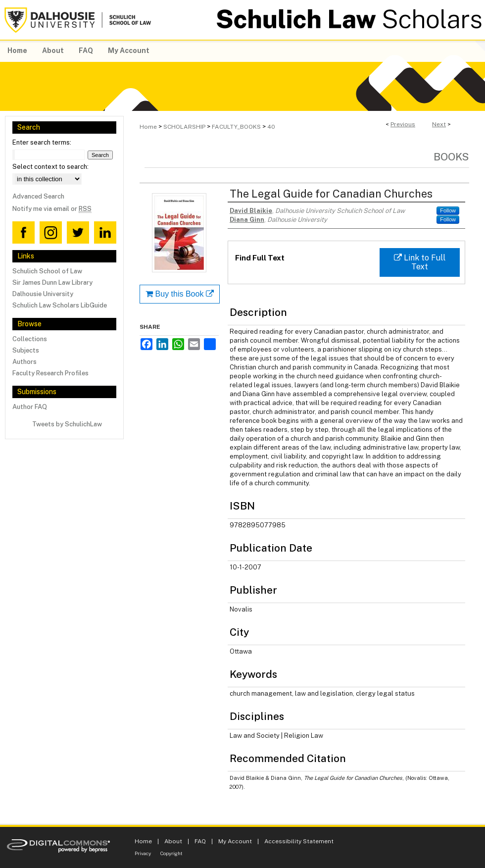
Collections (30, 339)
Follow (448, 210)
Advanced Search (38, 196)
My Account (235, 841)
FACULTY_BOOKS (236, 127)
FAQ (200, 841)
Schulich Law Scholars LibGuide (60, 305)
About (173, 841)
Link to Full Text (420, 262)
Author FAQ (30, 407)
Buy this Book (180, 294)
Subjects (26, 350)
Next (439, 124)
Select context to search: (50, 167)
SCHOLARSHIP (184, 127)
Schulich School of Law (47, 271)
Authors (24, 362)
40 (271, 127)
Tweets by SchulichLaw (67, 424)
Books (451, 157)
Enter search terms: (42, 142)
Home (148, 127)
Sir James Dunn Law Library (52, 282)
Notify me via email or (52, 209)
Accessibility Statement (299, 841)
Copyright (171, 853)
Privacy (143, 853)
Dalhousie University (43, 294)
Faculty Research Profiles (50, 373)
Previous (403, 124)
